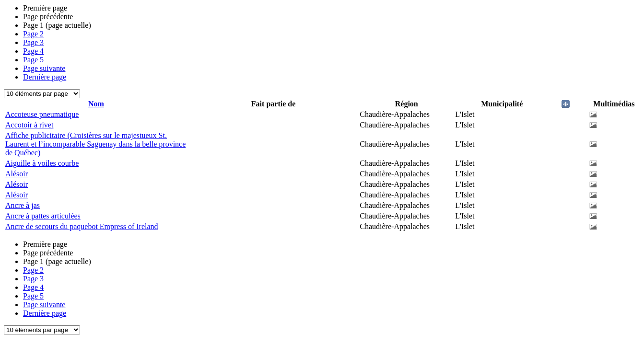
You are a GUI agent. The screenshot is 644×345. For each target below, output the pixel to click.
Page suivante (44, 68)
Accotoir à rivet (29, 125)
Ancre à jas (23, 205)
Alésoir (17, 174)
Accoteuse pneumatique (42, 114)
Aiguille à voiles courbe (42, 163)
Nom (96, 104)
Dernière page (45, 77)
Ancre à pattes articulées (43, 216)
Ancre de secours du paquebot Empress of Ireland (82, 226)
